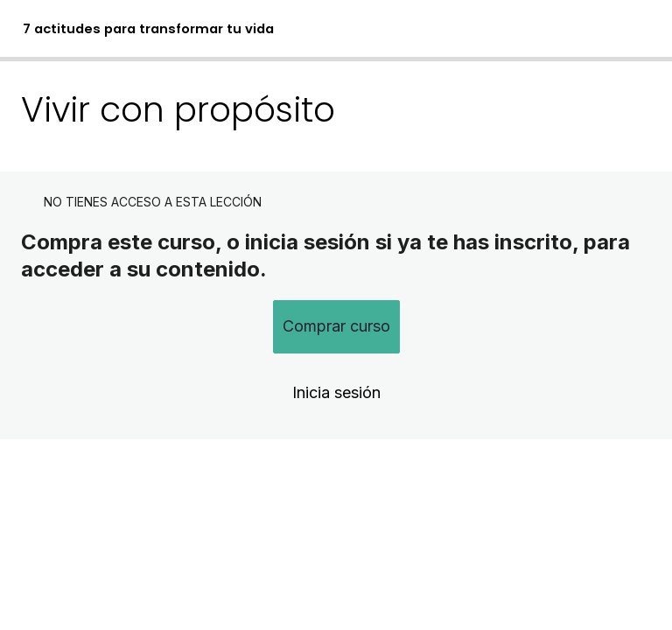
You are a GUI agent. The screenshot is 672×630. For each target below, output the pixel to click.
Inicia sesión (336, 392)
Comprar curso (336, 326)
